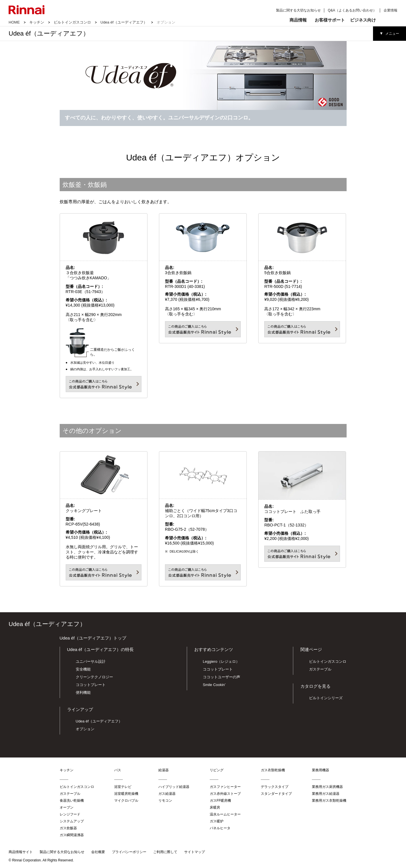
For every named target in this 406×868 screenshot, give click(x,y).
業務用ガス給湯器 (326, 794)
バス (118, 770)
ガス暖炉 (217, 821)
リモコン (165, 801)
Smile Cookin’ (214, 685)
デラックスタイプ (275, 787)
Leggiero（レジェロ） (221, 661)
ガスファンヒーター (225, 787)
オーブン (67, 807)
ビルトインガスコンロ (72, 22)
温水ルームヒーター (225, 814)
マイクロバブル (126, 801)
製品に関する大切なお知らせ (298, 10)
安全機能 (83, 669)
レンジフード (70, 814)
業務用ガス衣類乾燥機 (329, 801)
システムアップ (72, 821)
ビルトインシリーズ (326, 698)
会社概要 (98, 852)
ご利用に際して (165, 852)
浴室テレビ (123, 787)
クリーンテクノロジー (94, 677)
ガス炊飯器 (68, 828)
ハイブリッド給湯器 (174, 787)
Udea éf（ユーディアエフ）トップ (93, 638)
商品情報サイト (21, 852)
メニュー (392, 34)
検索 (388, 20)
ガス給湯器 (167, 794)
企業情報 (391, 10)
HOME (14, 22)
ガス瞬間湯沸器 (72, 835)
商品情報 (298, 20)
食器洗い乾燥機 (72, 801)
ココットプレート (91, 685)
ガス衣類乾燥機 (273, 770)
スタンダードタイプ (276, 794)
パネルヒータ (220, 828)
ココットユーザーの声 (222, 677)
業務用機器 (320, 770)
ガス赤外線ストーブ (225, 794)
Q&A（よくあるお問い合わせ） (352, 10)
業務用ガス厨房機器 (327, 787)
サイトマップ (195, 852)
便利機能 (83, 692)
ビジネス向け (363, 20)
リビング (217, 770)
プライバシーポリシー (129, 852)
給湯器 (164, 770)
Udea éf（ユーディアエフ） (124, 22)
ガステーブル (320, 669)
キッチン (37, 22)
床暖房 (215, 807)
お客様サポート (330, 20)
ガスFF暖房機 (221, 801)
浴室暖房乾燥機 (126, 794)
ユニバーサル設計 (91, 661)
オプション (85, 729)
